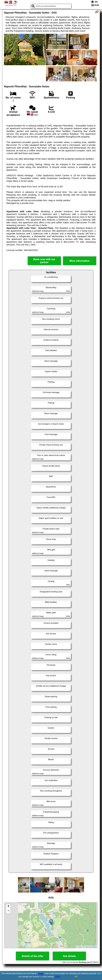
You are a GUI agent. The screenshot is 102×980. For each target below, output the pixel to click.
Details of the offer (33, 956)
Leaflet (80, 947)
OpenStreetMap (91, 947)
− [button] (8, 911)
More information (80, 261)
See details (69, 956)
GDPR (58, 977)
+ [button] (8, 906)
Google (41, 974)
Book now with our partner (44, 261)
